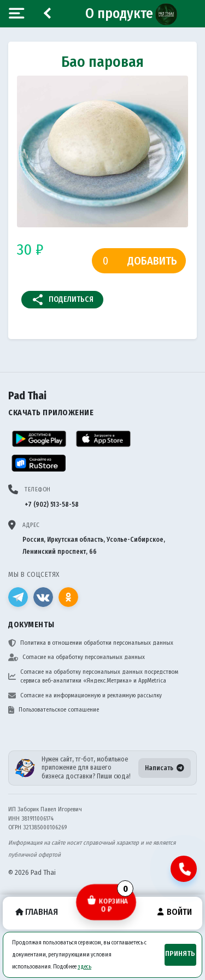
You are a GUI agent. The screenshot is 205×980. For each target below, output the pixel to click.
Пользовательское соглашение (54, 710)
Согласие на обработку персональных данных (77, 657)
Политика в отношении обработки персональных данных (91, 643)
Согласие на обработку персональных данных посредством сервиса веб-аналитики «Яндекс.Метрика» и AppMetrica (93, 677)
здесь (84, 967)
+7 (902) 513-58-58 (52, 505)
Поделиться (62, 300)
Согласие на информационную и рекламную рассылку (85, 696)
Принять (180, 954)
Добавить (152, 261)
